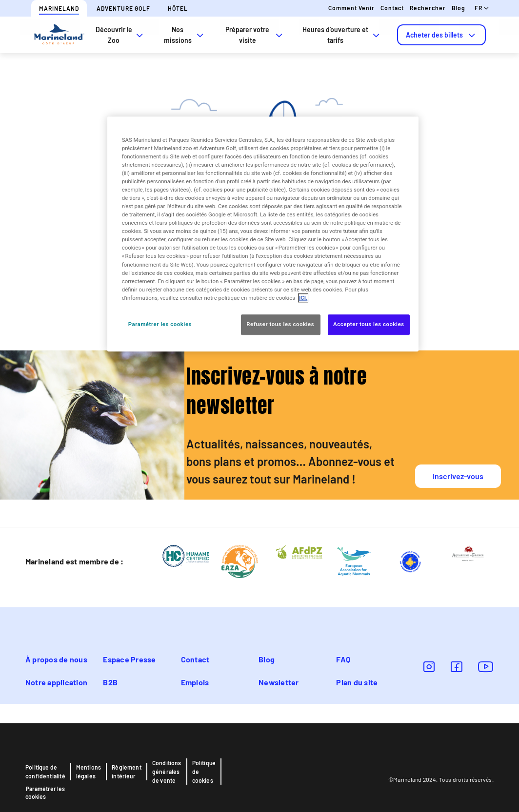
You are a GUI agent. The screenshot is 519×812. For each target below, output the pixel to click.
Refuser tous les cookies (281, 324)
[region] (263, 234)
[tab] (441, 35)
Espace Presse (129, 659)
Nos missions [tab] (185, 35)
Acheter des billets (441, 35)
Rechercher (428, 8)
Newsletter (279, 682)
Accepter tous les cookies (369, 324)
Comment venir (351, 8)
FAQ (343, 659)
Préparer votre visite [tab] (255, 35)
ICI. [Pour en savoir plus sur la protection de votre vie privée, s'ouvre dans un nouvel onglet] (303, 298)
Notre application (56, 682)
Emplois (195, 682)
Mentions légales (89, 772)
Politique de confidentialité (45, 772)
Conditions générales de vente (167, 772)
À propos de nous (56, 659)
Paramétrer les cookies (45, 793)
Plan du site (357, 682)
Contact (392, 8)
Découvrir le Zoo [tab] (120, 35)
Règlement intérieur (127, 772)
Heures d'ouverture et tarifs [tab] (342, 35)
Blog (459, 8)
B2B (110, 682)
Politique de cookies (204, 772)
